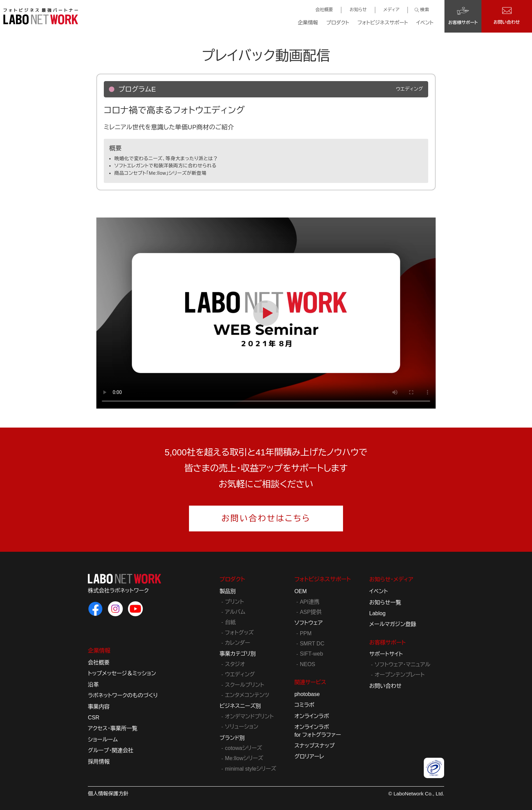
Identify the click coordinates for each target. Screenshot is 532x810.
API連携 (310, 602)
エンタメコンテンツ (247, 695)
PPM (306, 633)
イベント (425, 23)
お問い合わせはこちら (266, 518)
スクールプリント (245, 685)
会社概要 (324, 10)
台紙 (230, 622)
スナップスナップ (315, 746)
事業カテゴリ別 (238, 654)
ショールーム (103, 740)
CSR (94, 718)
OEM (301, 591)
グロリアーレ (309, 757)
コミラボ (305, 705)
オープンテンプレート (400, 675)
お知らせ (358, 10)
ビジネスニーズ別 (240, 706)
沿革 (93, 685)
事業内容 (99, 707)
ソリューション (242, 727)
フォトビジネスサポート (383, 23)
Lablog (377, 613)
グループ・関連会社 (111, 750)
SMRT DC (312, 644)
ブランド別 (232, 738)
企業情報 (308, 23)
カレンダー (237, 643)
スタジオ (235, 664)
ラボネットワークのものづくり (123, 695)
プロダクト (338, 23)
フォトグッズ (239, 633)
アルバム (235, 612)
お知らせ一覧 (385, 602)
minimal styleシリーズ (251, 769)
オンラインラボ (312, 716)
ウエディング (240, 674)
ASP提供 (311, 612)
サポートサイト (386, 654)
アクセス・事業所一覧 (113, 728)
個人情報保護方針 (108, 794)
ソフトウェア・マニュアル (402, 665)
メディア (391, 10)
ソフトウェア (309, 623)
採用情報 (99, 762)
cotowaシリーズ (243, 748)
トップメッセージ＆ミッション (122, 673)
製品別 (228, 591)
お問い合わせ (385, 686)
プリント (234, 602)
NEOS (308, 664)
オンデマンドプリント (249, 717)
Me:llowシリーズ (244, 758)
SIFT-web (311, 654)
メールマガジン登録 (393, 624)
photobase (307, 694)
